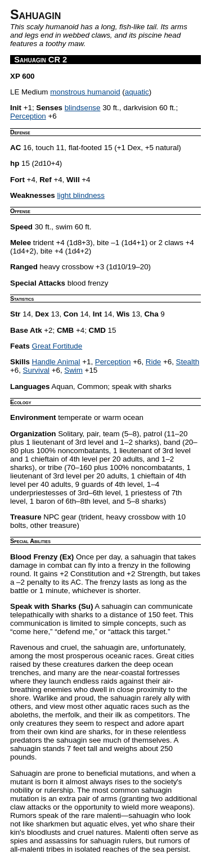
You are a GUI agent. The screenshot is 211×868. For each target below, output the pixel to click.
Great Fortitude (57, 346)
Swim (73, 370)
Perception (28, 116)
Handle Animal (56, 362)
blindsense (83, 108)
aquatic (137, 92)
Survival (36, 370)
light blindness (80, 195)
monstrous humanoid (85, 92)
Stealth (188, 362)
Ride (153, 362)
